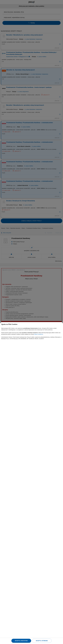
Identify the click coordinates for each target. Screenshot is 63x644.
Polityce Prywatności (39, 334)
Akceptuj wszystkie (21, 641)
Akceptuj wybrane (42, 641)
